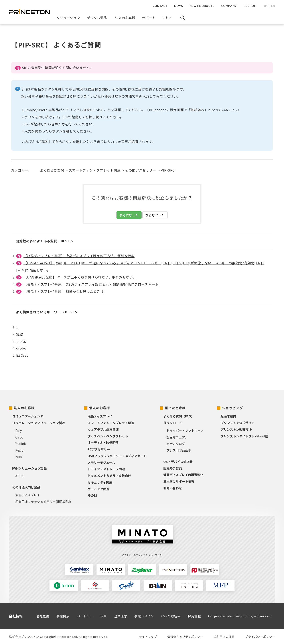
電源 (20, 334)
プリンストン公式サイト (238, 423)
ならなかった (155, 215)
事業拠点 (63, 616)
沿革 (104, 616)
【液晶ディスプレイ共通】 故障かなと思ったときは (64, 291)
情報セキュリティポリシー (185, 637)
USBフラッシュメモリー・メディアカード (117, 456)
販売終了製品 (173, 468)
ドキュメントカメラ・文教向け (109, 476)
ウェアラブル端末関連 (103, 429)
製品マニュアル (177, 437)
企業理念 (121, 616)
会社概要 (43, 616)
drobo (21, 348)
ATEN (19, 476)
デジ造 (21, 341)
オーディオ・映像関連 (103, 443)
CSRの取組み (171, 616)
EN (273, 6)
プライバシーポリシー (260, 637)
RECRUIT (250, 6)
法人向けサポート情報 (179, 481)
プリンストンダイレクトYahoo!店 (244, 436)
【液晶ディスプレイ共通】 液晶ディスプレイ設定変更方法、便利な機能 (79, 256)
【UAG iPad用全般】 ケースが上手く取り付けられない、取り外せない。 (80, 277)
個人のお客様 (100, 408)
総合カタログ (176, 444)
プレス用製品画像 (179, 450)
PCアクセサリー (99, 449)
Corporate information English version (240, 616)
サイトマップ (148, 637)
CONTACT (160, 6)
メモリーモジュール (102, 462)
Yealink (21, 444)
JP (265, 6)
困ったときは (175, 408)
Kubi (19, 457)
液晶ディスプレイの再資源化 (183, 475)
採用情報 (194, 616)
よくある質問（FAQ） (179, 416)
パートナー (85, 616)
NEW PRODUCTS (202, 6)
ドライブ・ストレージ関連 (106, 469)
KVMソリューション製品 (29, 468)
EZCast (22, 355)
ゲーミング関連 (99, 489)
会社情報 (16, 616)
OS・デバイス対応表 (178, 462)
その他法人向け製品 (26, 487)
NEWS (178, 6)
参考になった (129, 215)
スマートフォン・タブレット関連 (111, 423)
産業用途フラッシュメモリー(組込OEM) (43, 502)
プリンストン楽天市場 (236, 429)
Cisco (19, 437)
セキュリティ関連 (100, 482)
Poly (19, 431)
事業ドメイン (144, 616)
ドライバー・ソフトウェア (185, 431)
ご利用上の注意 (224, 637)
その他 (92, 495)
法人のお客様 (24, 408)
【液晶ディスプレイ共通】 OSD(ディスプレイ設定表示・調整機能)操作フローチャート (91, 284)
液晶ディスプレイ (28, 495)
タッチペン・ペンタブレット (108, 436)
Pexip (19, 450)
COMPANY (229, 6)
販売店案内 (228, 416)
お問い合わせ (173, 488)
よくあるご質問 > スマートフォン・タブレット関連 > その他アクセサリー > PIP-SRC (107, 170)
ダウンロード (173, 423)
